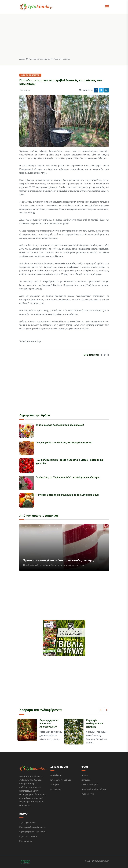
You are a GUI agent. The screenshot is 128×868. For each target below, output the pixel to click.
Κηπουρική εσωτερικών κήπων (33, 832)
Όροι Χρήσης (56, 789)
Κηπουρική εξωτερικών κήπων (32, 827)
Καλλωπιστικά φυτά (90, 785)
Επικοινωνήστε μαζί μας (61, 780)
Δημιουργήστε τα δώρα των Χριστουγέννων (49, 724)
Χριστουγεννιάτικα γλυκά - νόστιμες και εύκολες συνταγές (59, 560)
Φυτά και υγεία (88, 794)
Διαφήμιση (55, 785)
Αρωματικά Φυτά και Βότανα (94, 789)
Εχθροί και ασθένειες (28, 836)
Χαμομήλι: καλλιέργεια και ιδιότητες (94, 724)
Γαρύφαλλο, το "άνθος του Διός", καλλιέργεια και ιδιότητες (68, 477)
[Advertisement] (64, 38)
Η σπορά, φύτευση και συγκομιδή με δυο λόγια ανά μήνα (67, 495)
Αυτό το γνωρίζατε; (62, 59)
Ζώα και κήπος (26, 841)
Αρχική (22, 59)
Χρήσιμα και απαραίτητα (39, 59)
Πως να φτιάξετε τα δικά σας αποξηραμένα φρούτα (64, 442)
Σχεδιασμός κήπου (27, 822)
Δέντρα (85, 775)
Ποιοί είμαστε (56, 775)
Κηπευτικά (86, 780)
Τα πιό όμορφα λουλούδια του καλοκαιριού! (60, 425)
